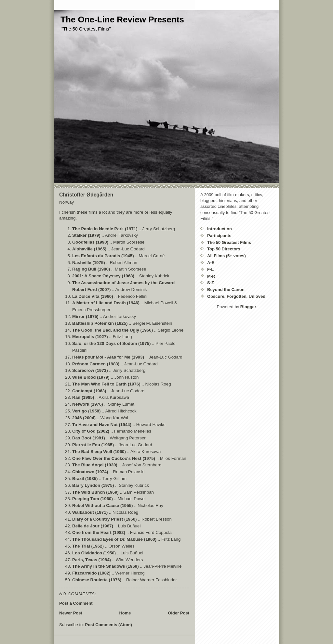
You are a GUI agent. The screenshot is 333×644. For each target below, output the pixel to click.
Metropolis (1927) (90, 337)
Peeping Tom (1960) (93, 499)
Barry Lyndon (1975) (93, 485)
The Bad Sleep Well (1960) (99, 452)
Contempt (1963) (89, 391)
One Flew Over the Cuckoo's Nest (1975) (114, 458)
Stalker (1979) (86, 235)
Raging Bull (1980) (91, 269)
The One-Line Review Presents (122, 19)
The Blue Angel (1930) (95, 465)
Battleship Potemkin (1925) (100, 323)
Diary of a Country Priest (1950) (105, 519)
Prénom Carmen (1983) (96, 364)
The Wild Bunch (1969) (95, 492)
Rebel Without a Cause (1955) (103, 505)
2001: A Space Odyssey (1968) (103, 276)
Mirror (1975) (85, 316)
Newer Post (71, 613)
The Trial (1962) (88, 546)
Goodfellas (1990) (90, 242)
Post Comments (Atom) (109, 625)
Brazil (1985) (85, 479)
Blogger (248, 307)
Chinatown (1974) (90, 472)
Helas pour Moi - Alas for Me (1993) (108, 357)
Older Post (179, 613)
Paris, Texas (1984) (92, 560)
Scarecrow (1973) (90, 370)
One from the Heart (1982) (99, 532)
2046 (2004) (84, 418)
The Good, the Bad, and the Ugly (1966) (113, 330)
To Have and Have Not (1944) (102, 425)
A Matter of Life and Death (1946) (106, 303)
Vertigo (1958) (86, 411)
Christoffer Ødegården (86, 195)
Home (125, 613)
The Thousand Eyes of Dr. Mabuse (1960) (114, 539)
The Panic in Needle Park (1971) (105, 229)
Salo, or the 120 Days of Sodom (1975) (111, 343)
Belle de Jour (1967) (93, 526)
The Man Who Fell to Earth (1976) (106, 384)
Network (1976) (88, 404)
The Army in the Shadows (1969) (106, 566)
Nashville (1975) (89, 263)
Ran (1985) (83, 397)
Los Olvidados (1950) (94, 553)
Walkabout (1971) (90, 512)
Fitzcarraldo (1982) (91, 573)
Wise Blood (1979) (91, 377)
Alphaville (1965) (89, 249)
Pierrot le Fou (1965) (93, 445)
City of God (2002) (91, 431)
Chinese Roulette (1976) (97, 580)
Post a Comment (76, 603)
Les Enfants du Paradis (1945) (103, 256)
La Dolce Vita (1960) (93, 296)
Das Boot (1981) (89, 438)
